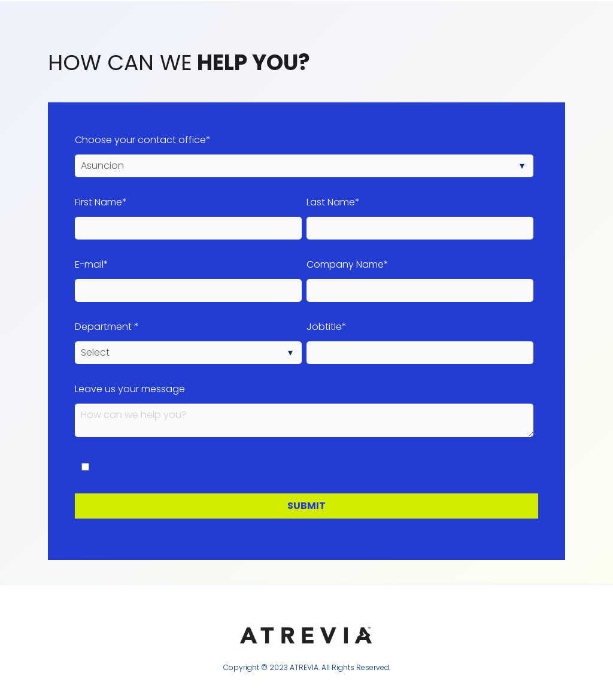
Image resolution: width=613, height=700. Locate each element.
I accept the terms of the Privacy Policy (184, 469)
